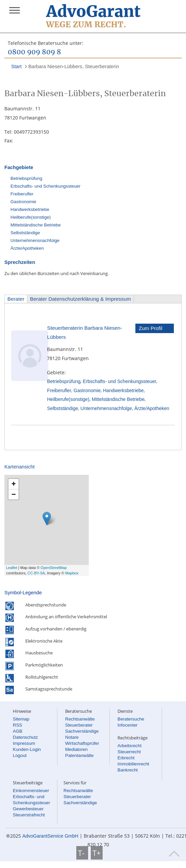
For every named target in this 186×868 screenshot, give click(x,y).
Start (16, 66)
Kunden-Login (27, 749)
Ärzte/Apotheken (27, 248)
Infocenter (127, 725)
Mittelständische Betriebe (36, 225)
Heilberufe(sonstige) (31, 217)
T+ (97, 853)
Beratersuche (131, 719)
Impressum (24, 743)
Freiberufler (22, 194)
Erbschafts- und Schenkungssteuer (45, 186)
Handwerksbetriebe (30, 209)
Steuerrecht (129, 752)
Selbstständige (25, 233)
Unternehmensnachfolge (35, 240)
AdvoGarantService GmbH (50, 836)
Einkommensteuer (31, 791)
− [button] (14, 494)
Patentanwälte (79, 755)
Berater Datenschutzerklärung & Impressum (81, 299)
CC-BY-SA (36, 573)
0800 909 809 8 (34, 52)
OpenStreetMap (54, 568)
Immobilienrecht (133, 764)
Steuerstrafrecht (29, 815)
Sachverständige (82, 731)
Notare (72, 737)
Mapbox (72, 573)
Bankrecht (128, 770)
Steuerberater (79, 725)
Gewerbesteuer (28, 809)
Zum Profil (151, 328)
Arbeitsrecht (129, 746)
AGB (18, 731)
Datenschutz (25, 737)
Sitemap (21, 719)
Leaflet (12, 568)
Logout (20, 755)
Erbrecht (126, 758)
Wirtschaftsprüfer (82, 743)
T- (82, 853)
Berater (16, 299)
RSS (17, 725)
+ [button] (14, 484)
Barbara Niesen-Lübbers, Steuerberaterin (74, 66)
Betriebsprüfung (26, 178)
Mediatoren (76, 749)
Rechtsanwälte (80, 719)
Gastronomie (23, 202)
